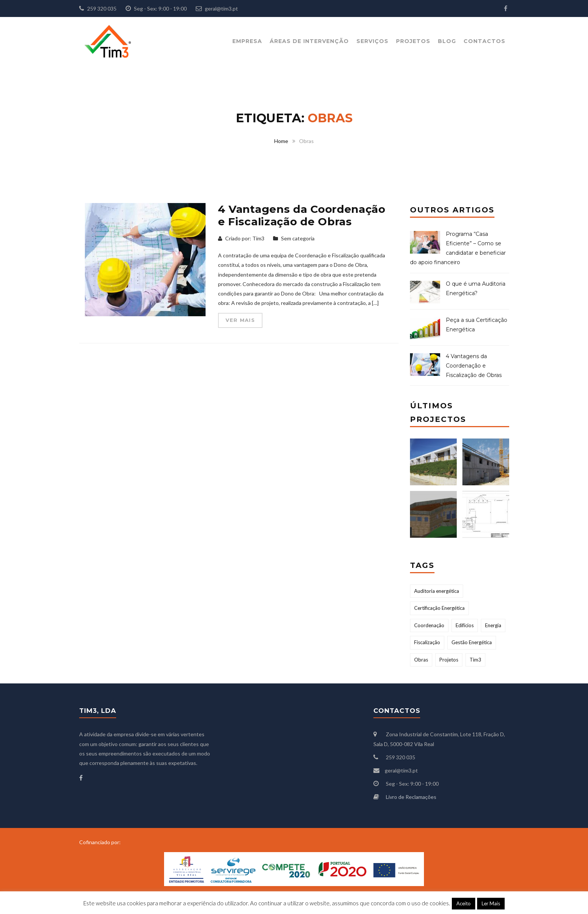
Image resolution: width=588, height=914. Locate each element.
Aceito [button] (464, 903)
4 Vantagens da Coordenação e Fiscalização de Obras (302, 215)
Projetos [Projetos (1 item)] (449, 660)
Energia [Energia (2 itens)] (493, 625)
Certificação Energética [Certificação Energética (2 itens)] (439, 608)
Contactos (484, 41)
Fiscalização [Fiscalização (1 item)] (427, 642)
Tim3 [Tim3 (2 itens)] (475, 660)
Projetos (413, 41)
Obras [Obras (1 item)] (421, 660)
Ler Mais (491, 903)
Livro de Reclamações (411, 797)
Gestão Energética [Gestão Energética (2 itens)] (472, 642)
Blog (447, 41)
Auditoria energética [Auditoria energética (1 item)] (437, 591)
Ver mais (240, 320)
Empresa (247, 41)
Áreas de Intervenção (309, 41)
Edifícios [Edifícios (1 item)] (465, 625)
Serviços (372, 41)
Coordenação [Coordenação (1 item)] (429, 625)
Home (281, 141)
